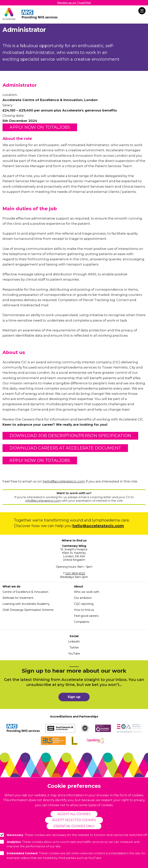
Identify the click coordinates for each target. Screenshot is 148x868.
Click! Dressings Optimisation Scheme (28, 610)
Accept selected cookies (74, 820)
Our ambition (83, 598)
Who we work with (87, 592)
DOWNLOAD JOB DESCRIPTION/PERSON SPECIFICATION (70, 436)
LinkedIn (74, 642)
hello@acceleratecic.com (64, 481)
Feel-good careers (86, 616)
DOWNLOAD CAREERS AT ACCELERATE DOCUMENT (65, 448)
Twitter (74, 648)
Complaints (82, 622)
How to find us (84, 610)
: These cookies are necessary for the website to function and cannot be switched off (73, 835)
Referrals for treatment (18, 598)
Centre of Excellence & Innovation (25, 592)
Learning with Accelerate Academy (26, 604)
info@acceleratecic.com (43, 501)
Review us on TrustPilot (74, 3)
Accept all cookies (74, 814)
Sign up (74, 697)
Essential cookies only (74, 826)
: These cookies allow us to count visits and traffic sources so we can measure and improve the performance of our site (70, 844)
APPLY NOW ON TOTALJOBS (40, 127)
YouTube (74, 654)
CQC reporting (84, 604)
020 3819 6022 (75, 574)
